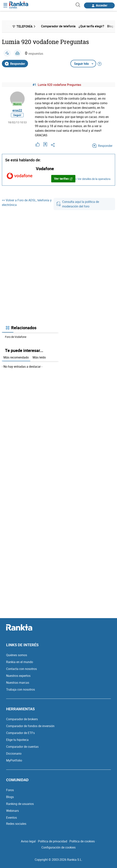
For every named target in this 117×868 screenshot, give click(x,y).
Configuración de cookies (58, 847)
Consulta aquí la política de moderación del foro (78, 204)
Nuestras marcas (18, 683)
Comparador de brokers (22, 719)
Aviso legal (28, 841)
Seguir (17, 115)
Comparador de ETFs (20, 733)
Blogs (10, 797)
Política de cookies (82, 841)
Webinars (12, 811)
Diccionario (14, 753)
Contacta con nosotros (21, 669)
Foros (10, 790)
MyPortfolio (14, 760)
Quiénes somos (17, 655)
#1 (34, 85)
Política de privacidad (53, 841)
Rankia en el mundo (20, 662)
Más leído (39, 357)
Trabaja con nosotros (21, 689)
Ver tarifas (63, 179)
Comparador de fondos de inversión (30, 726)
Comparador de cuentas (22, 747)
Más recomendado (16, 357)
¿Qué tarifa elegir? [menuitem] (91, 26)
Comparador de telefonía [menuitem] (58, 26)
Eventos (12, 818)
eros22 (17, 110)
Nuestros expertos (18, 676)
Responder (15, 64)
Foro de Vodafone (16, 337)
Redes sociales (16, 824)
